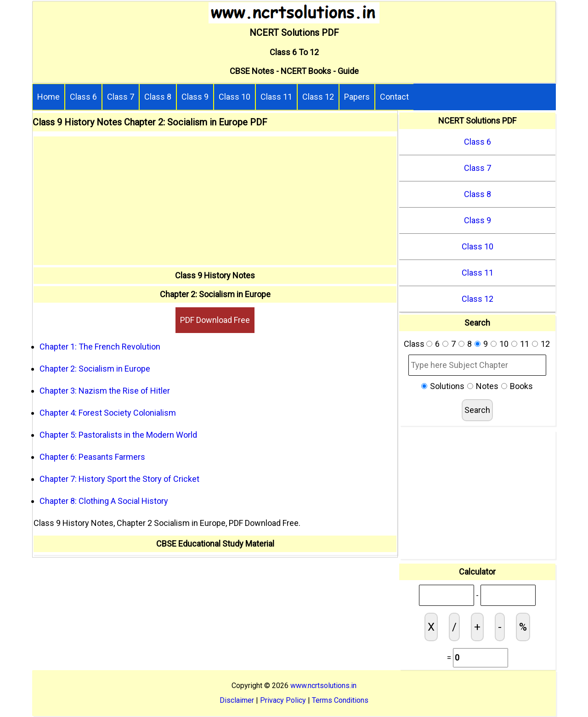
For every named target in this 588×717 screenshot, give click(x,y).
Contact (394, 97)
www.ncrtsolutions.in (323, 686)
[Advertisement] (215, 201)
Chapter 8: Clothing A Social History (104, 501)
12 (545, 344)
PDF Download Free (215, 320)
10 (504, 344)
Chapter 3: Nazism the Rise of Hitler (105, 391)
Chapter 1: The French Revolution (100, 347)
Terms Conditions (340, 700)
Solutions (447, 386)
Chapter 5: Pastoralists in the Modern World (118, 435)
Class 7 (121, 97)
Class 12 (318, 97)
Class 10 (235, 97)
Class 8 (158, 97)
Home (48, 97)
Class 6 (83, 97)
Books (521, 386)
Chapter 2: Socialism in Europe (95, 369)
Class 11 (276, 97)
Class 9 (195, 97)
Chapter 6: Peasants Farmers (92, 457)
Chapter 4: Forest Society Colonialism (108, 413)
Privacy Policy (283, 700)
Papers (357, 97)
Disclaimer (237, 700)
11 (525, 344)
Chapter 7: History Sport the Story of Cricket (119, 479)
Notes (487, 386)
